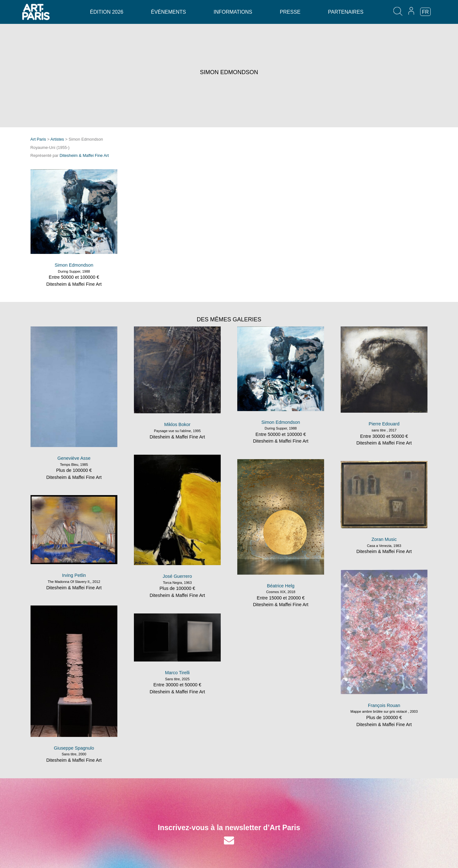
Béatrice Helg (281, 586)
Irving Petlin (74, 575)
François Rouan (384, 705)
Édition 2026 (107, 12)
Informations (233, 12)
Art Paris (38, 139)
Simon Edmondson (74, 265)
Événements (168, 12)
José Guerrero (177, 576)
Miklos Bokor (177, 424)
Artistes (57, 139)
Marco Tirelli (177, 673)
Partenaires (346, 12)
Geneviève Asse (74, 458)
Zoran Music (384, 539)
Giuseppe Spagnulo (74, 748)
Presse (290, 12)
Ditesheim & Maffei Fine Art (84, 155)
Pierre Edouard (384, 424)
